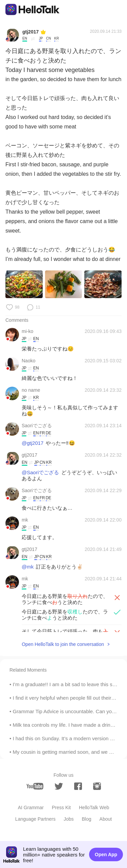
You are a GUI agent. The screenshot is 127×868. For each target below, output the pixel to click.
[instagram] (97, 786)
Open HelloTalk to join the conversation (63, 644)
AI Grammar (31, 807)
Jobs (69, 819)
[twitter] (59, 786)
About (106, 819)
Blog (87, 819)
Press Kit (61, 807)
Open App (106, 854)
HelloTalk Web (94, 807)
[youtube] (35, 786)
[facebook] (78, 786)
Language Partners (35, 819)
